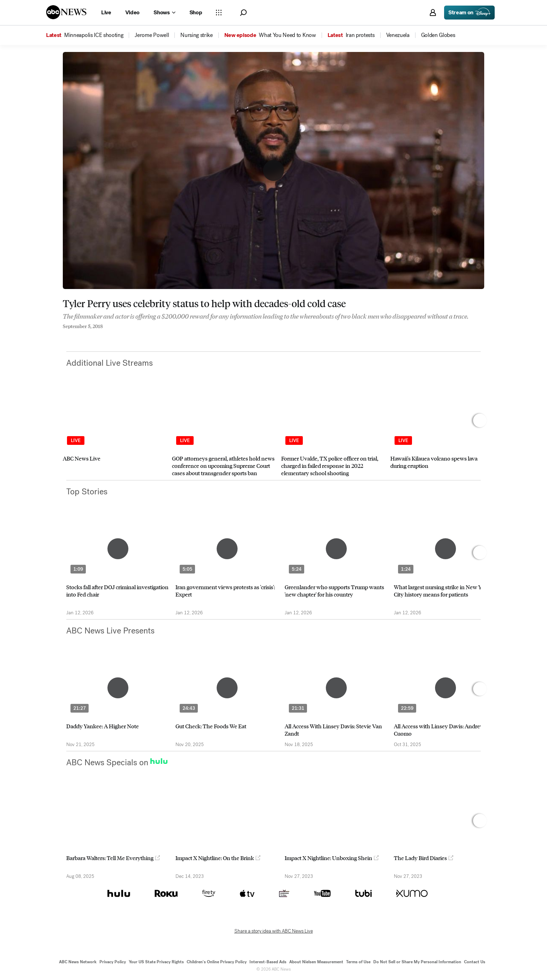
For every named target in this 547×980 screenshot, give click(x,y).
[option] (114, 434)
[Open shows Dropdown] (164, 13)
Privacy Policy (113, 962)
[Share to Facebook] (65, 336)
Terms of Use (358, 962)
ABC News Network (78, 962)
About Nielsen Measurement (316, 962)
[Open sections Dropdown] (219, 13)
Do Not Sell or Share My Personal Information (417, 962)
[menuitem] (94, 35)
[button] (243, 13)
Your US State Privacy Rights (156, 962)
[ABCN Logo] (66, 12)
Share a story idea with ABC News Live (274, 931)
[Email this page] (92, 336)
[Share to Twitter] (78, 336)
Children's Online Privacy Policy (217, 962)
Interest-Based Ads (268, 962)
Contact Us (475, 962)
